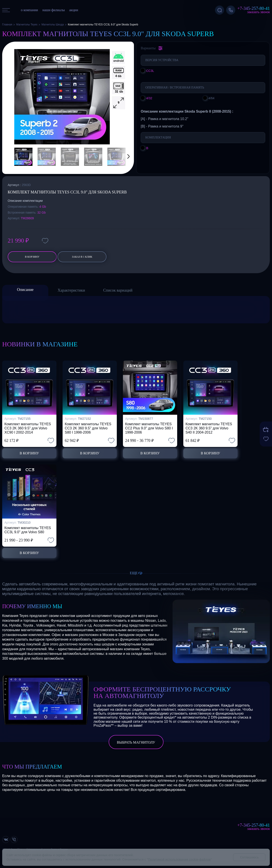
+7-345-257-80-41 (254, 8)
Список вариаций (118, 290)
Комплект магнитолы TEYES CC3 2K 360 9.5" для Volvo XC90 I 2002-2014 (28, 428)
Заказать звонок (258, 12)
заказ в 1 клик (82, 257)
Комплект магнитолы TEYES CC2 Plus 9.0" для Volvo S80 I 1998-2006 (149, 428)
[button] (123, 157)
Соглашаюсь (249, 857)
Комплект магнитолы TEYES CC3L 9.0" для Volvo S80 (28, 530)
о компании (29, 10)
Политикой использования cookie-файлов (179, 859)
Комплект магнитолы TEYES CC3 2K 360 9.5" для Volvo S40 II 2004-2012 (209, 428)
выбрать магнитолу (136, 742)
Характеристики (71, 290)
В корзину (32, 257)
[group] (62, 97)
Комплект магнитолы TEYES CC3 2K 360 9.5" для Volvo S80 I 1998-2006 (88, 428)
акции (74, 10)
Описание (25, 290)
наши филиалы (54, 10)
